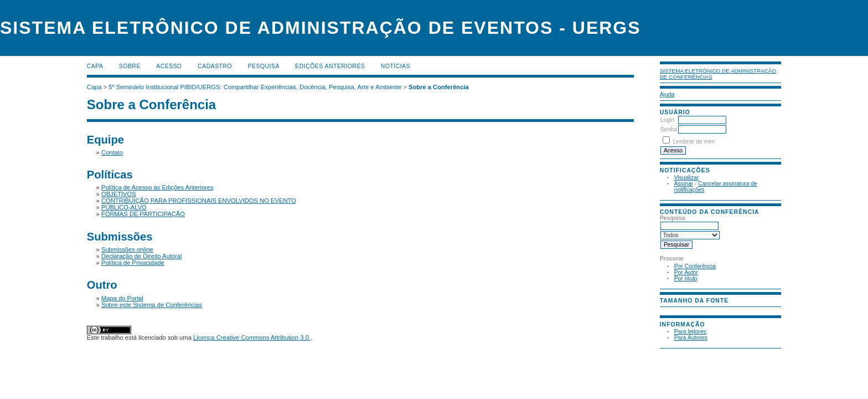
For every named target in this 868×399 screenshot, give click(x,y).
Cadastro (215, 66)
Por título (686, 278)
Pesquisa (264, 66)
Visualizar (687, 178)
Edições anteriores (330, 66)
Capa (95, 66)
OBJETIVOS (119, 194)
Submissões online (127, 249)
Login (667, 120)
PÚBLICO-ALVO (124, 207)
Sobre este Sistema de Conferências (152, 305)
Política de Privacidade (133, 263)
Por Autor (686, 272)
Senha (669, 129)
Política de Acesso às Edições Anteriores (157, 187)
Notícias (396, 66)
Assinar (684, 184)
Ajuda (667, 94)
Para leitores (690, 332)
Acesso (169, 66)
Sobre (130, 66)
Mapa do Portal (122, 298)
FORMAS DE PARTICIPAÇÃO (143, 214)
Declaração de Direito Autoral (142, 256)
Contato (112, 152)
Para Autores (691, 338)
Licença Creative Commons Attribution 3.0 (252, 337)
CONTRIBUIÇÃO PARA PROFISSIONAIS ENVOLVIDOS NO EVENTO (199, 201)
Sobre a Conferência (439, 87)
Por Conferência (695, 266)
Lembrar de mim (694, 142)
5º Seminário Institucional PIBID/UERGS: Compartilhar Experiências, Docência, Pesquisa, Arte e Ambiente (255, 87)
